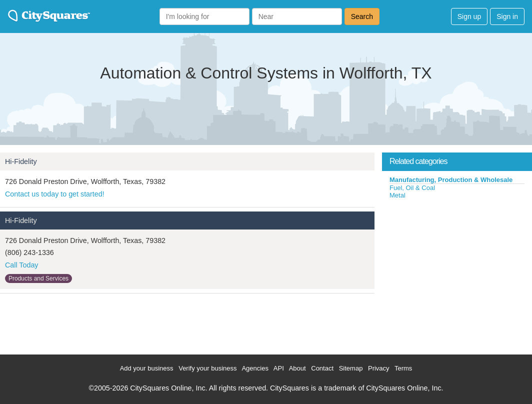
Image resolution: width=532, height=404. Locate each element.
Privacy (379, 368)
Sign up (469, 16)
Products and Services (38, 278)
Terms (403, 368)
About (297, 368)
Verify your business (207, 368)
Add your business (147, 368)
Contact (322, 368)
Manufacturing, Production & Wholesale (451, 180)
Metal (397, 195)
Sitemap (351, 368)
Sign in (507, 16)
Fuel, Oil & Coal (412, 188)
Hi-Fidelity (21, 161)
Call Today (22, 265)
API (279, 368)
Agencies (255, 368)
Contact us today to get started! (55, 194)
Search (362, 16)
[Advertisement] (457, 274)
